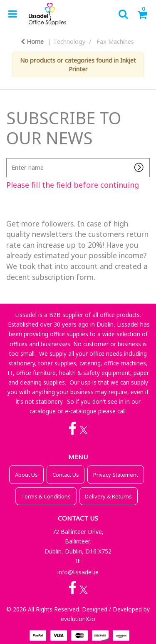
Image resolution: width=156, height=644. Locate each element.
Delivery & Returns (108, 496)
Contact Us (66, 475)
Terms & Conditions (46, 496)
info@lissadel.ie (78, 572)
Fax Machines (115, 42)
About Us (26, 475)
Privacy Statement (116, 475)
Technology (69, 42)
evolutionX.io (78, 619)
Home (32, 42)
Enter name (9, 158)
